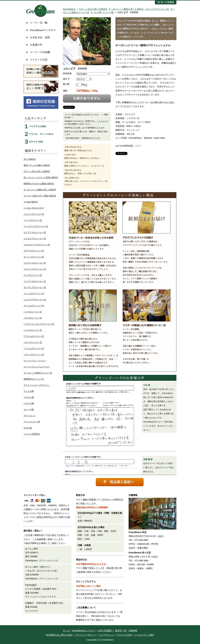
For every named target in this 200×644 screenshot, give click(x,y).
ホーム (66, 631)
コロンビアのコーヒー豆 (157, 9)
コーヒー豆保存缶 (32, 434)
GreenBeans (69, 9)
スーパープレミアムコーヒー (37, 367)
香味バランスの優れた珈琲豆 (37, 165)
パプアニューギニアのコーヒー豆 (39, 324)
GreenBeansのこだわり (83, 631)
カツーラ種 (108, 12)
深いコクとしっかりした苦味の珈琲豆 (41, 177)
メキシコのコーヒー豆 (34, 355)
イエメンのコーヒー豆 (34, 214)
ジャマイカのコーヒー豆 (35, 281)
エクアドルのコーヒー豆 (35, 232)
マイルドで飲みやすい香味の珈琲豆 (40, 196)
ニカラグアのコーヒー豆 (35, 300)
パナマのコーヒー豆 (33, 318)
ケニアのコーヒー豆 (33, 275)
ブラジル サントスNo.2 (41, 134)
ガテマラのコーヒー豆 (34, 251)
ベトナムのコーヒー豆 (34, 348)
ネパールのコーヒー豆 (34, 306)
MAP (161, 536)
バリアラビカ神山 (38, 126)
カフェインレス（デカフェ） (37, 385)
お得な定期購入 (105, 631)
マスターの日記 (124, 635)
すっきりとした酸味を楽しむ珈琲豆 (126, 9)
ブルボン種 (29, 397)
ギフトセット (30, 416)
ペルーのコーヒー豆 (33, 342)
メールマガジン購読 (144, 635)
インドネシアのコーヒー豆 (36, 226)
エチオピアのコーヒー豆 (35, 239)
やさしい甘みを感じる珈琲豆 (93, 9)
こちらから (102, 121)
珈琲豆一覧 (121, 631)
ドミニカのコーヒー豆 (34, 294)
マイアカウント (107, 635)
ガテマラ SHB (36, 142)
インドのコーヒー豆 (33, 220)
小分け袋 (28, 428)
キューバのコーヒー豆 (34, 257)
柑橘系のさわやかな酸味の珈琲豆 (39, 184)
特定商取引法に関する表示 (59, 635)
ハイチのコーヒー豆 (33, 312)
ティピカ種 (96, 12)
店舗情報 (133, 631)
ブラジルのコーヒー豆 (34, 336)
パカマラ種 (29, 403)
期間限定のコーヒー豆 (34, 379)
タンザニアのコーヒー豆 (35, 287)
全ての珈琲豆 (30, 159)
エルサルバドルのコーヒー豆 (37, 245)
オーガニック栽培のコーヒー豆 (38, 373)
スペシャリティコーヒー (35, 361)
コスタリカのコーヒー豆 (35, 263)
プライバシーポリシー (86, 635)
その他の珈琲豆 (31, 202)
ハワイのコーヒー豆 (33, 330)
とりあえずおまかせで (34, 208)
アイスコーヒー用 (32, 422)
